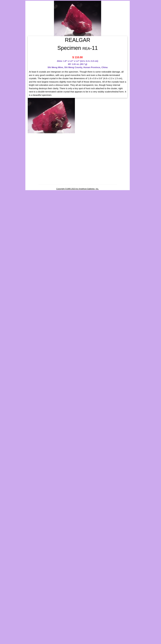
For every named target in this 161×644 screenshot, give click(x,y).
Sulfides (6, 83)
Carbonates (8, 62)
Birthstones (8, 39)
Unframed (7, 55)
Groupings (7, 35)
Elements (7, 65)
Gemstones (8, 43)
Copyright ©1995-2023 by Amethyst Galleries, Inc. (78, 189)
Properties (7, 91)
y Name (7, 47)
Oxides (6, 71)
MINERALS (13, 25)
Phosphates (8, 74)
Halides (6, 68)
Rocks (5, 96)
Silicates (7, 77)
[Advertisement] (12, 153)
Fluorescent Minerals (13, 86)
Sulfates (6, 80)
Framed (6, 51)
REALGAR (148, 94)
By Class (6, 59)
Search (5, 100)
